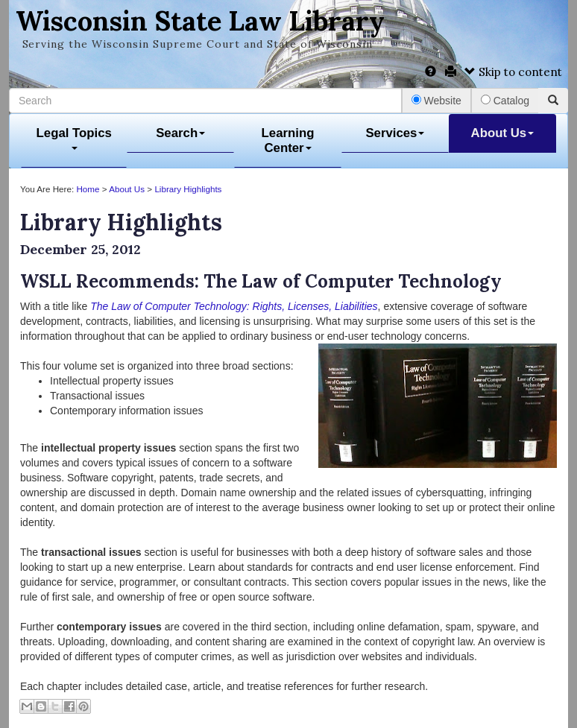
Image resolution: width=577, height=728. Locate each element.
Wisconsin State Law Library (200, 21)
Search (180, 133)
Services (395, 133)
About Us (503, 133)
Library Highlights (188, 189)
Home (88, 189)
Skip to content (513, 72)
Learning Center (288, 140)
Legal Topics (74, 138)
